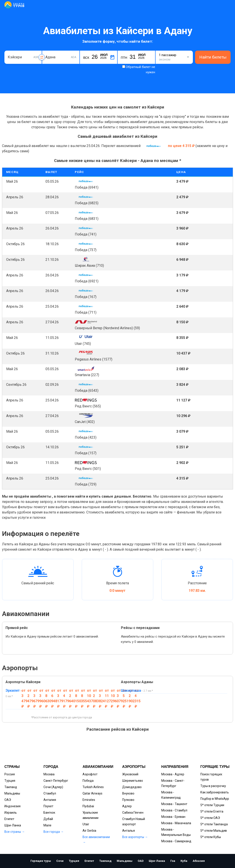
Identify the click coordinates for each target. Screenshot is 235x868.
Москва (49, 774)
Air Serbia (89, 831)
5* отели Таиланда (214, 824)
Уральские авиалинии (90, 815)
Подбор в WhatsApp (215, 799)
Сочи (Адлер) (53, 787)
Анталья (129, 831)
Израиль (11, 813)
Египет (9, 819)
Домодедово (132, 787)
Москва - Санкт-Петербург (173, 783)
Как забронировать (215, 792)
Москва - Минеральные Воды (176, 832)
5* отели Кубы (211, 837)
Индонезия (12, 806)
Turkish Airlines (93, 787)
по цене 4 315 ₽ (182, 146)
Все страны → (15, 832)
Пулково (128, 800)
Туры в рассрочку (213, 786)
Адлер (127, 806)
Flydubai (88, 806)
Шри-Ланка (13, 825)
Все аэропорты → (135, 837)
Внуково (128, 793)
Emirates (89, 800)
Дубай (48, 819)
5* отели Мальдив (214, 831)
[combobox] (23, 57)
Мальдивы (12, 793)
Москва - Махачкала (176, 823)
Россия (10, 774)
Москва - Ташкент (174, 804)
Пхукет (48, 806)
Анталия (50, 800)
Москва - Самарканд (176, 841)
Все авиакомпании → (96, 840)
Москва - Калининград (171, 795)
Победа (88, 781)
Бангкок (49, 813)
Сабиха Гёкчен (133, 813)
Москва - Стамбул (174, 810)
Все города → (54, 832)
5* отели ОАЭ (210, 818)
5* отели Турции (212, 805)
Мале (47, 825)
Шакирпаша (131, 691)
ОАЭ (8, 800)
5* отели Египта (212, 811)
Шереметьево (133, 781)
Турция (10, 781)
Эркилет (13, 691)
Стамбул (50, 793)
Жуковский (130, 774)
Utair (86, 824)
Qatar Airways (92, 793)
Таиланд (11, 787)
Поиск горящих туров (211, 777)
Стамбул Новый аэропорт (134, 822)
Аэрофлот (90, 774)
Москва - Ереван (173, 817)
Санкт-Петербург (56, 781)
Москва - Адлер (173, 774)
